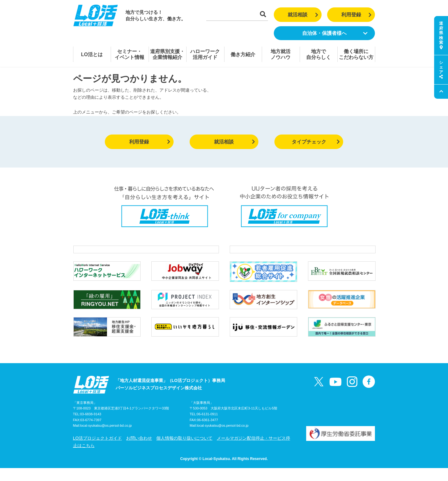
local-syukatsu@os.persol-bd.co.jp (106, 439)
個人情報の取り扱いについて (184, 451)
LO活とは (92, 54)
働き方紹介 (243, 54)
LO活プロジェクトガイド (98, 451)
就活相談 (303, 15)
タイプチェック (316, 142)
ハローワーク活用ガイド (205, 54)
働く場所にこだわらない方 (356, 54)
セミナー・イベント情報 (129, 54)
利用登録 (357, 15)
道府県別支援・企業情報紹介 (167, 54)
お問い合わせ (139, 451)
